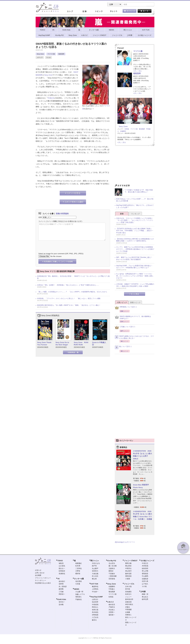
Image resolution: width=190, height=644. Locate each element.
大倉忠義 (95, 574)
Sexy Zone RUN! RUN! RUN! (81, 344)
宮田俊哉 (112, 579)
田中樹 (128, 589)
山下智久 (145, 584)
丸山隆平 (95, 569)
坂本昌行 (62, 582)
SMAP (76, 72)
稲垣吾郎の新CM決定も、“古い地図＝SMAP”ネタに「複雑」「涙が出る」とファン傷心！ (69, 305)
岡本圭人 (95, 607)
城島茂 (61, 564)
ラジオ (48, 58)
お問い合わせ (40, 573)
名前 (40, 218)
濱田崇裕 (128, 576)
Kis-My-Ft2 (112, 561)
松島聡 (127, 129)
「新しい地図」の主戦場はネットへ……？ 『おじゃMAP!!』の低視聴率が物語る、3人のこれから (72, 292)
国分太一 (62, 569)
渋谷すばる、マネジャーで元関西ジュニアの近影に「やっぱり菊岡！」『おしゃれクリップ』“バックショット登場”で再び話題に (135, 221)
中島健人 (112, 589)
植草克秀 (145, 600)
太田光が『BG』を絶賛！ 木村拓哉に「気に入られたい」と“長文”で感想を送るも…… (68, 285)
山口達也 (62, 566)
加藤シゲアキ (80, 595)
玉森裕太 (112, 569)
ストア (70, 12)
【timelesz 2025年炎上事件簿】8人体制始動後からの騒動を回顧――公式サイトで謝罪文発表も (135, 240)
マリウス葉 (51, 54)
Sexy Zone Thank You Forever (44, 344)
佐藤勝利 (123, 131)
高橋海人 (128, 615)
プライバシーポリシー (43, 578)
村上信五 (95, 576)
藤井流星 (128, 574)
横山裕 (94, 579)
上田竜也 (95, 589)
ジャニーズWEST (131, 561)
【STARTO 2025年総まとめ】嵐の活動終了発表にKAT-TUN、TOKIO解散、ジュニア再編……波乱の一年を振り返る (135, 231)
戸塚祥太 (112, 607)
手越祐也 (79, 600)
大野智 (78, 571)
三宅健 (61, 592)
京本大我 (128, 587)
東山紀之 (145, 597)
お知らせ (38, 570)
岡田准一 (62, 594)
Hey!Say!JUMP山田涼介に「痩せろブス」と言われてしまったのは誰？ (135, 207)
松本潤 (78, 566)
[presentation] (58, 245)
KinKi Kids (62, 600)
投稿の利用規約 (62, 214)
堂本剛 (61, 605)
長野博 (61, 584)
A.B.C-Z (110, 602)
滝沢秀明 (79, 582)
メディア (40, 58)
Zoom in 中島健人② (99, 344)
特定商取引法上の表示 (43, 583)
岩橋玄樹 (128, 602)
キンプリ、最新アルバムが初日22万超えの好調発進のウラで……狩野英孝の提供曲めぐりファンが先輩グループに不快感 (135, 249)
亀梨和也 (95, 587)
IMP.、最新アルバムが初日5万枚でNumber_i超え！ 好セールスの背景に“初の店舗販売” (135, 259)
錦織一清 (145, 594)
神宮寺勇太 (129, 605)
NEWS (77, 589)
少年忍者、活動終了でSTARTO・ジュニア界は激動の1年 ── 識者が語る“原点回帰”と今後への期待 (135, 285)
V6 (58, 579)
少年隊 (143, 592)
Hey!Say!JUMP (97, 597)
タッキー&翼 (79, 579)
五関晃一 (112, 612)
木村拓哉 (145, 566)
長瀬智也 (62, 574)
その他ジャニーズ (147, 561)
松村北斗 (128, 594)
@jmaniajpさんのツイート (125, 542)
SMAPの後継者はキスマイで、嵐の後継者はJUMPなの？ (133, 318)
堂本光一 (62, 602)
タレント (113, 12)
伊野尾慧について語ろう (126, 308)
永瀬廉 (128, 612)
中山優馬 (145, 576)
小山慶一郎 (79, 592)
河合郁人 (112, 610)
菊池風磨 (142, 129)
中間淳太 (128, 569)
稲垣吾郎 (61, 54)
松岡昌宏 (62, 571)
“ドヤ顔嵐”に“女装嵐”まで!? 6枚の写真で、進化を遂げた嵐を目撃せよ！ (139, 191)
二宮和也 (79, 569)
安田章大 (95, 571)
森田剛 (61, 589)
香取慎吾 (145, 574)
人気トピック (122, 303)
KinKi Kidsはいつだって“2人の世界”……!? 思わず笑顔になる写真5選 (135, 200)
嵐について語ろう (123, 348)
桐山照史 (128, 566)
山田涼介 (95, 600)
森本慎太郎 (129, 600)
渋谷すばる (96, 564)
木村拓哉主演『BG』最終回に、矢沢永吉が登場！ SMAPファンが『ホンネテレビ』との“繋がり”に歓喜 (73, 278)
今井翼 (78, 584)
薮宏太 (94, 620)
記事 (84, 12)
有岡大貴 (95, 610)
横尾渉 (111, 571)
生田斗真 (145, 582)
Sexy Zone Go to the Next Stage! (62, 344)
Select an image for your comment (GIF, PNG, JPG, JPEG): (61, 254)
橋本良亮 (112, 605)
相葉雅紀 (79, 564)
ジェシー (128, 597)
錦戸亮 (94, 566)
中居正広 (51, 98)
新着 (122, 214)
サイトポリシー (41, 581)
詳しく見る (138, 71)
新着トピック (135, 303)
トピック (99, 12)
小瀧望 (128, 579)
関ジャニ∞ (95, 561)
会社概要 (38, 576)
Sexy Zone (40, 54)
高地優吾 (128, 592)
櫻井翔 (78, 574)
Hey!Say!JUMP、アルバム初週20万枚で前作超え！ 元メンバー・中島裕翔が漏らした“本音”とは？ (135, 267)
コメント (42, 222)
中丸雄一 (95, 592)
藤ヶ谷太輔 (113, 566)
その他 (144, 587)
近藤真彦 (145, 579)
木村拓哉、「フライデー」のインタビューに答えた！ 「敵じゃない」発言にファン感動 (69, 299)
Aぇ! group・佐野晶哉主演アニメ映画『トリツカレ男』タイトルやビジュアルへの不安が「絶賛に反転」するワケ (135, 276)
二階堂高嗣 (113, 576)
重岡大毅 (128, 564)
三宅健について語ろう (125, 328)
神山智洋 (128, 571)
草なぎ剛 (145, 571)
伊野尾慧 (95, 615)
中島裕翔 (95, 605)
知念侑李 (95, 602)
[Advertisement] (135, 166)
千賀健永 (112, 574)
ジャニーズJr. (129, 584)
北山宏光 (112, 564)
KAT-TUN (94, 584)
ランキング (135, 214)
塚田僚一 (112, 615)
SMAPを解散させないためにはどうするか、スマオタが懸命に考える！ (134, 337)
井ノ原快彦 (63, 587)
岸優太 (128, 607)
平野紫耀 (128, 610)
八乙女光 (95, 618)
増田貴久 (79, 597)
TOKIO (60, 561)
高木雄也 (95, 612)
